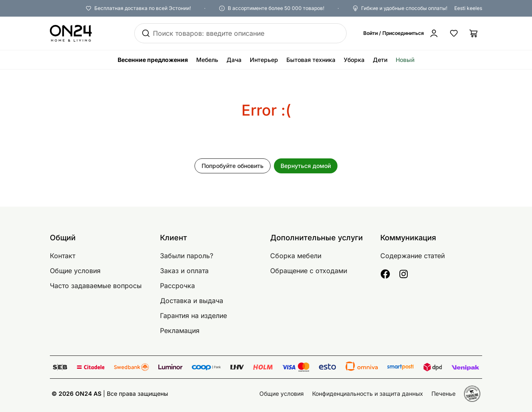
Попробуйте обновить (233, 166)
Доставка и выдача (192, 301)
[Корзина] (474, 33)
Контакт (63, 256)
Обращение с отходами (309, 271)
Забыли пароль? (187, 256)
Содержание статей (413, 256)
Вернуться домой (306, 166)
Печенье (443, 393)
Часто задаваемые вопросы (96, 286)
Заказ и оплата (184, 271)
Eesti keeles (468, 8)
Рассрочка (177, 286)
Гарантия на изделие (193, 316)
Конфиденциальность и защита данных (368, 393)
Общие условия (75, 271)
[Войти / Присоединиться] (401, 33)
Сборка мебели (296, 256)
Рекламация (180, 331)
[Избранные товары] (454, 33)
